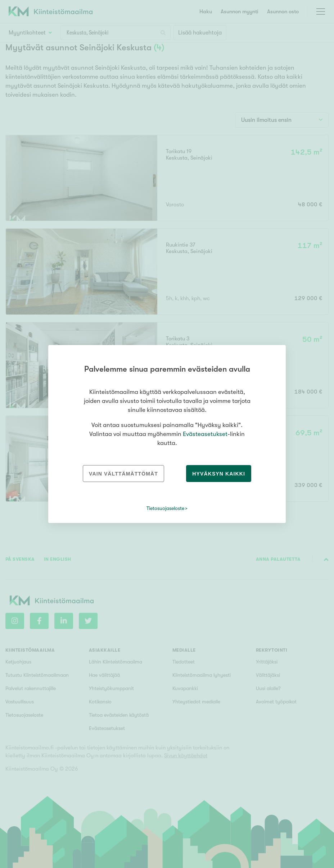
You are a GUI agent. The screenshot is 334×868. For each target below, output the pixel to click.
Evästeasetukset (205, 434)
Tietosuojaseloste (165, 508)
